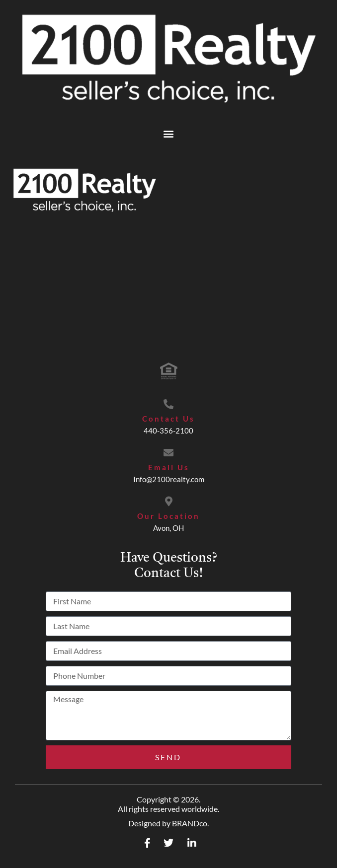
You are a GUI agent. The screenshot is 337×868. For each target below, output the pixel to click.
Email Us (169, 467)
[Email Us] (168, 453)
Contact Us (168, 419)
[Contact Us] (168, 404)
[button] (169, 133)
